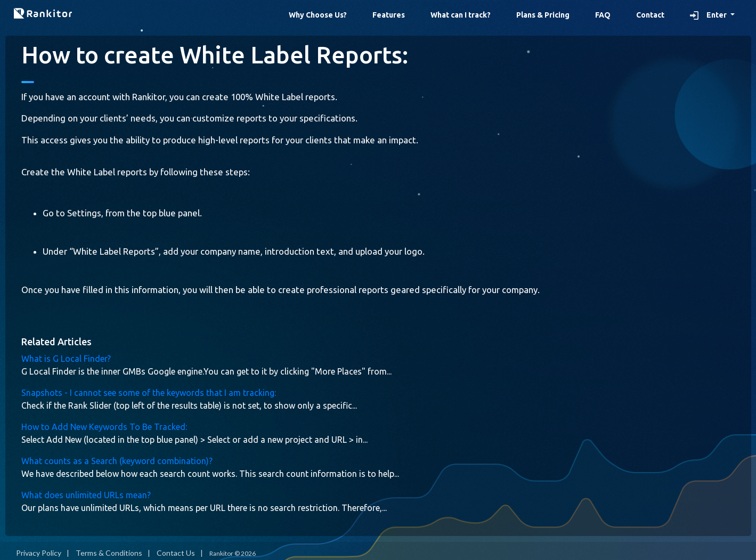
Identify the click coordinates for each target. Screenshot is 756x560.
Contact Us (176, 553)
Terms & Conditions (109, 553)
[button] (712, 15)
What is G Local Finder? (66, 359)
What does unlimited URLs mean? (86, 495)
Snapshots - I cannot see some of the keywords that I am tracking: (149, 393)
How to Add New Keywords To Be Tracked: (104, 427)
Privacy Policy (39, 553)
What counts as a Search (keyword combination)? (117, 461)
